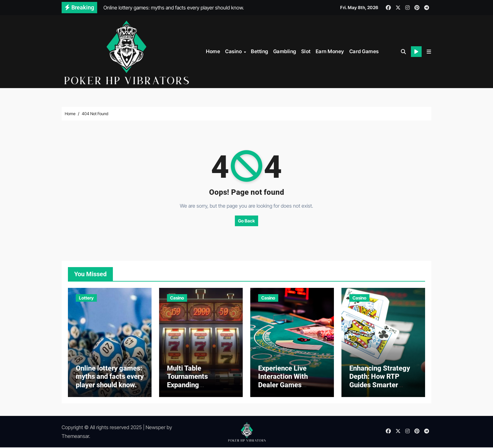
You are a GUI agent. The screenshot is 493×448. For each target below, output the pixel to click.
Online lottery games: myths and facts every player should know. (110, 377)
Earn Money (330, 51)
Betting (260, 51)
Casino (234, 51)
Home (213, 51)
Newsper (155, 428)
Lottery (86, 297)
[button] (429, 52)
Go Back (246, 220)
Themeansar (75, 437)
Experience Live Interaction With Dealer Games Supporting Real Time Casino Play (292, 386)
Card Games (364, 51)
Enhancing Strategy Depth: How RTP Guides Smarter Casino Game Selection (380, 386)
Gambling (285, 51)
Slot (306, 51)
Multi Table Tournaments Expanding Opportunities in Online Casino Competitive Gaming (199, 390)
